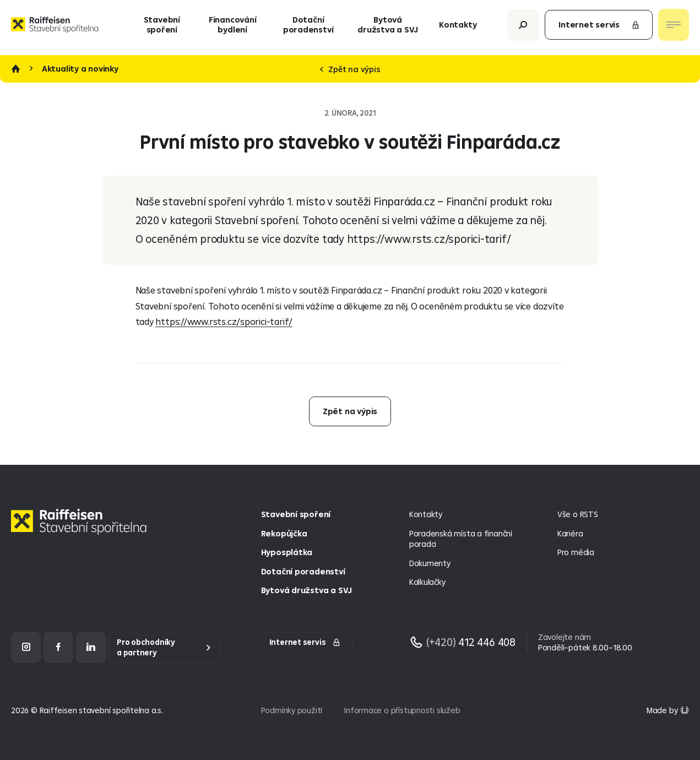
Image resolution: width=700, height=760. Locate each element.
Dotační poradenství (308, 27)
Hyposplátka (287, 552)
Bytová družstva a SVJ (388, 27)
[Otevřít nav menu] (674, 28)
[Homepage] (82, 530)
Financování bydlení (233, 27)
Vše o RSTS (578, 514)
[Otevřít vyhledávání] (523, 27)
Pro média (576, 552)
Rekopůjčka (284, 533)
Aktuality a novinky (80, 69)
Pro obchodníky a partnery (146, 647)
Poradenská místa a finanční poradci (461, 539)
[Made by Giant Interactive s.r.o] (668, 710)
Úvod (15, 69)
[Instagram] (26, 647)
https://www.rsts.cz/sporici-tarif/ (224, 321)
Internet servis (599, 27)
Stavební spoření (162, 27)
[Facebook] (58, 647)
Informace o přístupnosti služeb (402, 710)
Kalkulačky (427, 582)
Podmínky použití (292, 710)
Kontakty (458, 27)
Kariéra (570, 533)
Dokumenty (430, 563)
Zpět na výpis (350, 69)
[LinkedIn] (91, 647)
